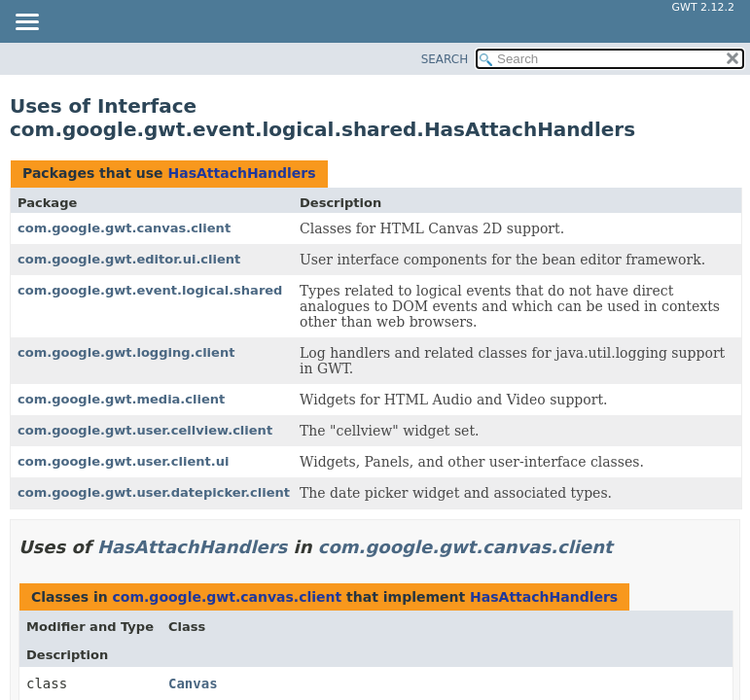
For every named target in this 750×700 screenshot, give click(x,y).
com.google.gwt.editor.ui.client (129, 259)
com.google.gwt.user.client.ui (123, 461)
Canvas (193, 683)
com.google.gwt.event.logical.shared (150, 290)
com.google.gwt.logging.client (126, 352)
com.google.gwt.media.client (121, 399)
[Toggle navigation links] (26, 23)
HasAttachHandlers (241, 173)
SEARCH (445, 59)
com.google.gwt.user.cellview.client (145, 430)
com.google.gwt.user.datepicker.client (154, 492)
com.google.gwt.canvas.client (124, 228)
